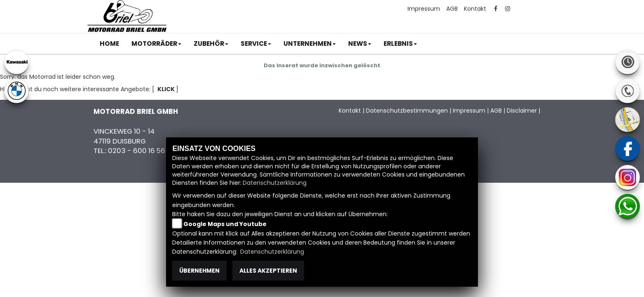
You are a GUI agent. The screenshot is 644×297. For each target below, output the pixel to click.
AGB (452, 9)
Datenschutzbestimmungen (407, 111)
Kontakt (475, 9)
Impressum (424, 9)
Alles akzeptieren (268, 271)
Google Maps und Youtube (225, 224)
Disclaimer (522, 111)
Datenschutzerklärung (275, 183)
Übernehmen (199, 271)
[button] (156, 44)
